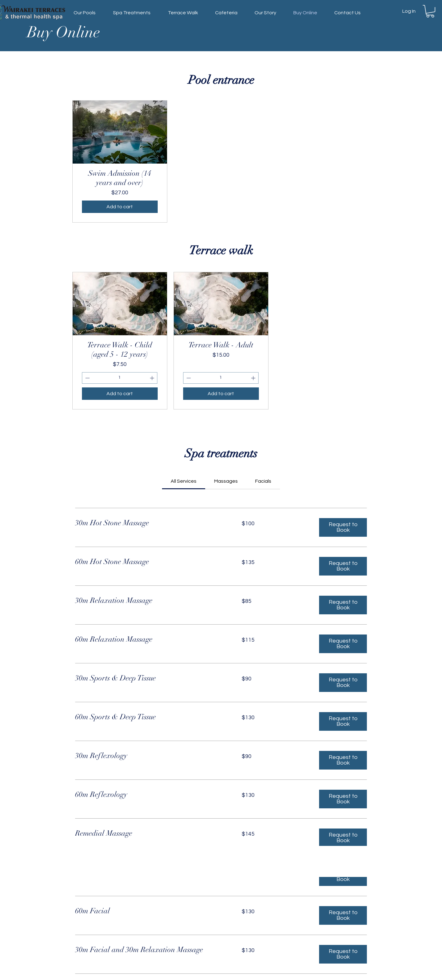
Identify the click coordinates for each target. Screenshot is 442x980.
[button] (430, 11)
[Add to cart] (120, 207)
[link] (184, 481)
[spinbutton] (120, 378)
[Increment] (153, 378)
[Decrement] (87, 378)
